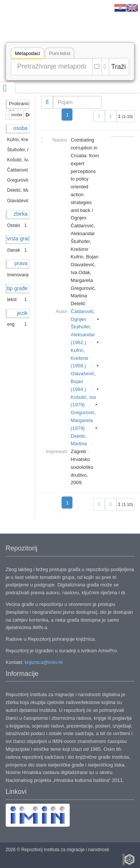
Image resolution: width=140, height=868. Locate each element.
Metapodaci (27, 54)
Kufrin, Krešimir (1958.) (80, 358)
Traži (119, 67)
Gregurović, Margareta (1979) (83, 420)
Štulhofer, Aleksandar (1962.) (83, 335)
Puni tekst (60, 53)
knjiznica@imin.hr (44, 662)
